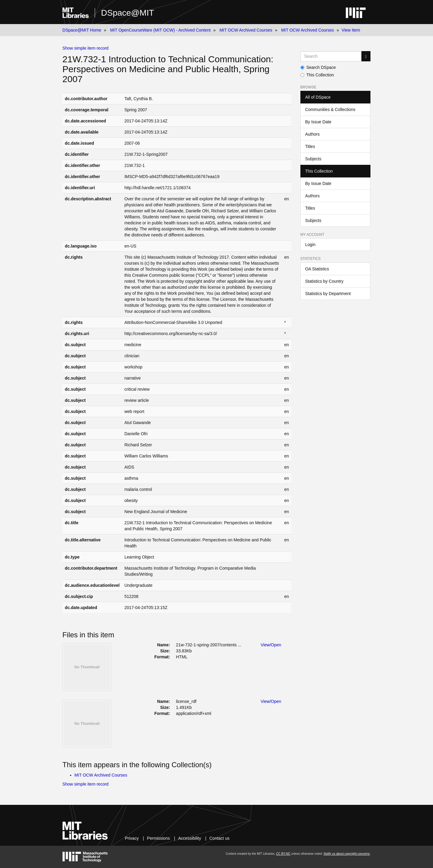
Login (310, 245)
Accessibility (189, 838)
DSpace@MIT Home (82, 30)
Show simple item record (86, 48)
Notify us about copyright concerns (347, 854)
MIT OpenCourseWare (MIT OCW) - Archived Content (160, 30)
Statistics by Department (328, 294)
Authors (312, 134)
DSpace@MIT (127, 13)
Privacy (132, 838)
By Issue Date (318, 122)
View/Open (271, 645)
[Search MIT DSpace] (331, 56)
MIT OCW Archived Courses (246, 30)
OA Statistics (317, 269)
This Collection (317, 75)
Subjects (313, 159)
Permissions (158, 838)
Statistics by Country (324, 281)
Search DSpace (318, 67)
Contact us (219, 838)
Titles (310, 146)
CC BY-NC (283, 854)
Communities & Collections (330, 109)
